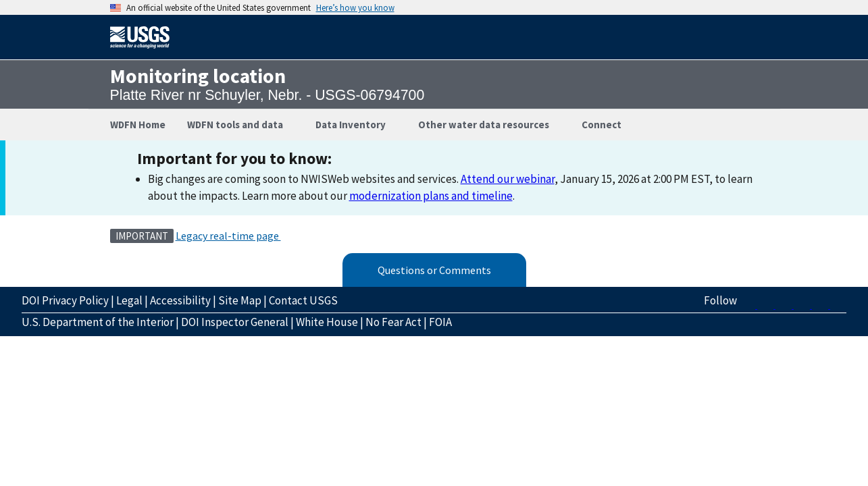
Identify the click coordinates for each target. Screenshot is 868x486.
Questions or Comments (434, 270)
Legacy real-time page (228, 236)
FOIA (440, 322)
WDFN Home (138, 125)
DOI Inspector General (235, 322)
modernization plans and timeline (431, 196)
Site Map (240, 300)
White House (327, 322)
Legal (129, 300)
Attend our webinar (508, 179)
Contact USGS (303, 300)
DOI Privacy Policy (65, 300)
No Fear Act (393, 322)
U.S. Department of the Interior (98, 322)
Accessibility (180, 300)
